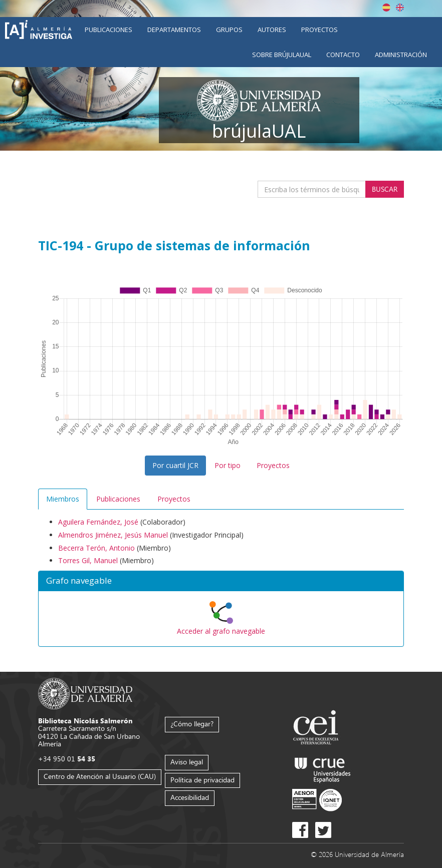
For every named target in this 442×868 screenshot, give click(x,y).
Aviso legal (187, 762)
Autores (272, 30)
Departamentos (174, 30)
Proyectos (319, 30)
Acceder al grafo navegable (221, 631)
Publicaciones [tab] (118, 499)
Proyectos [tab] (174, 499)
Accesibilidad (190, 797)
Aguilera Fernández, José (98, 522)
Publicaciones (108, 30)
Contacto (343, 55)
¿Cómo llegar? (192, 724)
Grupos (229, 30)
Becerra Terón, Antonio (96, 548)
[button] (221, 581)
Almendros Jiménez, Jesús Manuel (113, 535)
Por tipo (228, 465)
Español (386, 8)
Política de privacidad (202, 780)
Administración (401, 55)
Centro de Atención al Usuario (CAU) (100, 776)
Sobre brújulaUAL (282, 55)
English (400, 8)
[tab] (221, 581)
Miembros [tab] (63, 499)
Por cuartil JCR (175, 465)
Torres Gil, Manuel (88, 560)
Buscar (385, 189)
